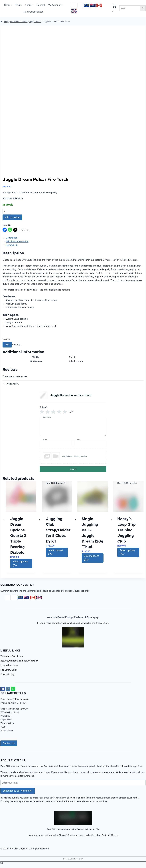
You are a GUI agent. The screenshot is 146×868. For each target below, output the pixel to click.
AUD (93, 5)
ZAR (74, 5)
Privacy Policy (7, 674)
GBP (74, 11)
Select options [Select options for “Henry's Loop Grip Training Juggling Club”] (127, 552)
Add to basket (12, 217)
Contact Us (9, 743)
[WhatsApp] (13, 689)
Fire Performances (34, 12)
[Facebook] (3, 689)
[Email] (90, 443)
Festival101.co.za (110, 835)
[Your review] (73, 427)
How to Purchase (9, 665)
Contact (41, 5)
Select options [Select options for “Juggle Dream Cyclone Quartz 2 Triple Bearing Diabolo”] (20, 563)
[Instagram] (8, 689)
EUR (87, 5)
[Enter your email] (73, 783)
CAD (99, 5)
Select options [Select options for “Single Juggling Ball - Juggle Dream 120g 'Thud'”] (92, 558)
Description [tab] (12, 238)
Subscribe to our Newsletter (18, 791)
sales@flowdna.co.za (18, 699)
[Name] (56, 443)
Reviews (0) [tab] (12, 245)
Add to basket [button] (56, 552)
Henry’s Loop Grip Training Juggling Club (126, 530)
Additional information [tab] (17, 241)
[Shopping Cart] (114, 8)
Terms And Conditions (12, 656)
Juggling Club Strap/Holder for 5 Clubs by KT (58, 530)
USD (80, 5)
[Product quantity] (7, 212)
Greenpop (93, 617)
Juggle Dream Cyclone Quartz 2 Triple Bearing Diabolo (18, 536)
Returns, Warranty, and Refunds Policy (19, 661)
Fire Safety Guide (9, 670)
